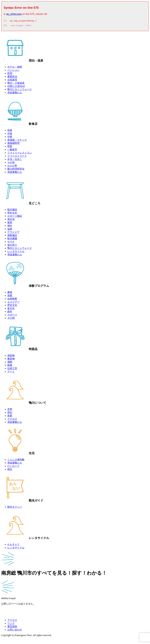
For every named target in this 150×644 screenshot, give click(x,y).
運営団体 (12, 627)
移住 (10, 470)
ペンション (13, 71)
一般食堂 (12, 150)
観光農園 (12, 239)
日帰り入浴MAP (16, 87)
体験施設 (12, 236)
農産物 (11, 360)
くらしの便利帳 (16, 460)
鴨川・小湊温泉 (16, 84)
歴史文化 (12, 214)
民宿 (10, 74)
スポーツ (12, 316)
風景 (10, 223)
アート (11, 372)
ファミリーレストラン (20, 154)
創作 (10, 312)
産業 (10, 417)
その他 (11, 163)
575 (5, 21)
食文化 (11, 309)
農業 (10, 293)
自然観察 (12, 300)
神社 (10, 227)
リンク (11, 624)
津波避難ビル (15, 93)
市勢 (10, 410)
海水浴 (11, 220)
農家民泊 (12, 77)
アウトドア (13, 233)
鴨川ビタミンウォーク (20, 90)
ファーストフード (17, 157)
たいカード (13, 467)
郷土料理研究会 (16, 170)
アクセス (12, 420)
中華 (10, 138)
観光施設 (12, 210)
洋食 (10, 134)
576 (5, 26)
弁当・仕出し (15, 160)
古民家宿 (12, 81)
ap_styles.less (14, 14)
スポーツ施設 (15, 217)
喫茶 (10, 147)
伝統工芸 (12, 369)
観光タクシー (15, 508)
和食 (10, 131)
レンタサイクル (16, 252)
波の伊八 (12, 246)
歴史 (10, 413)
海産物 (11, 356)
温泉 (10, 230)
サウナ (11, 243)
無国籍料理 (13, 144)
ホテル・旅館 (15, 68)
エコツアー (13, 303)
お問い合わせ (15, 631)
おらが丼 (12, 167)
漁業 (10, 296)
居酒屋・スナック (17, 141)
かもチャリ (13, 545)
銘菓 (10, 366)
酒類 (10, 363)
